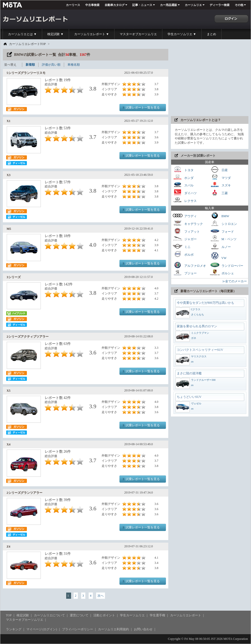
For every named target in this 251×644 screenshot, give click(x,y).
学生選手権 (157, 615)
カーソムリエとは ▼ (22, 34)
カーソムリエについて (49, 615)
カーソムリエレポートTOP (27, 44)
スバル (183, 185)
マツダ (220, 177)
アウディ (185, 215)
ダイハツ (185, 192)
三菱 (219, 192)
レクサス (185, 200)
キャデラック (188, 223)
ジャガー (185, 238)
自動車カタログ (115, 5)
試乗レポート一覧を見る (143, 108)
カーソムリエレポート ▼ (92, 34)
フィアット (186, 231)
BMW (219, 215)
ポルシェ (222, 273)
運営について (79, 615)
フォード (222, 231)
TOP (9, 615)
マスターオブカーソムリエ (138, 34)
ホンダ (183, 177)
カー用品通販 (169, 5)
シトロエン (223, 223)
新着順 (30, 65)
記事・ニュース (142, 5)
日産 (219, 169)
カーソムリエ (193, 5)
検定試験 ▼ (55, 34)
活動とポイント (104, 615)
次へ (101, 596)
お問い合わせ (143, 629)
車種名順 (74, 65)
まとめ (211, 34)
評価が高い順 (51, 65)
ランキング (14, 629)
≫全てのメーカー (234, 281)
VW (218, 256)
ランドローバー (226, 265)
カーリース (73, 5)
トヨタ (183, 169)
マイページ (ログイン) (42, 629)
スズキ (220, 185)
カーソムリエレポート (186, 615)
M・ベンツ (223, 238)
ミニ (181, 246)
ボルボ (183, 254)
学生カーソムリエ (132, 615)
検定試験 (23, 615)
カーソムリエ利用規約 (113, 629)
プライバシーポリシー (78, 629)
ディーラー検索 (220, 5)
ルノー (220, 246)
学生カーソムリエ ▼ (182, 34)
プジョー (185, 273)
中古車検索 (92, 5)
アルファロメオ (189, 265)
